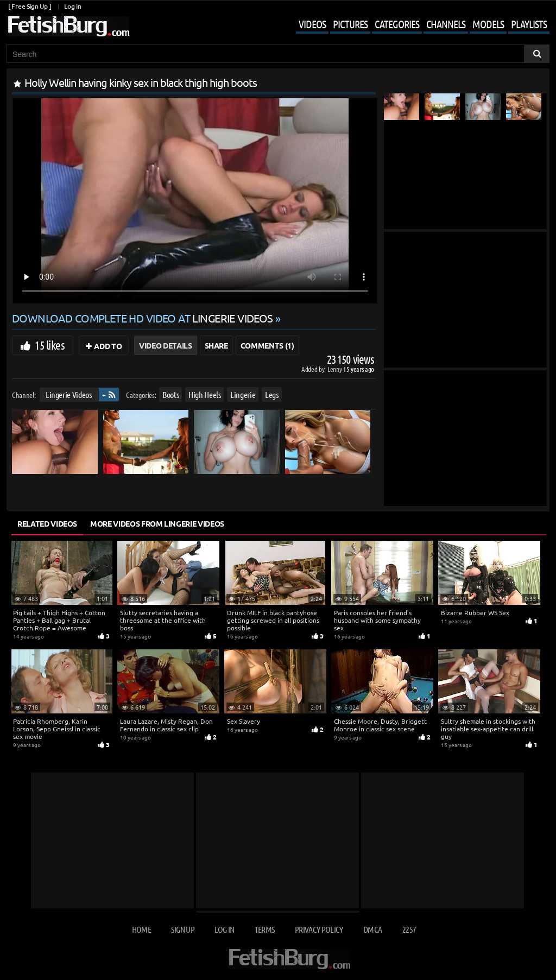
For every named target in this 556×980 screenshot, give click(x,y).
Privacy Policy (319, 929)
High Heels (205, 394)
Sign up (182, 929)
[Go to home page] (68, 26)
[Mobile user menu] (415, 25)
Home (141, 929)
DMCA (372, 929)
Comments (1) (267, 345)
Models (488, 24)
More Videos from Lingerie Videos (157, 523)
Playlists (529, 24)
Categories (397, 24)
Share (216, 345)
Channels (446, 24)
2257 (409, 929)
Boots (170, 394)
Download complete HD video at (144, 318)
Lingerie (243, 394)
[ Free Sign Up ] (30, 6)
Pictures (350, 24)
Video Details (165, 345)
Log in (72, 6)
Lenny (335, 369)
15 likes (50, 345)
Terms (265, 929)
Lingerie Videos (69, 394)
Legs (272, 394)
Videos (312, 24)
